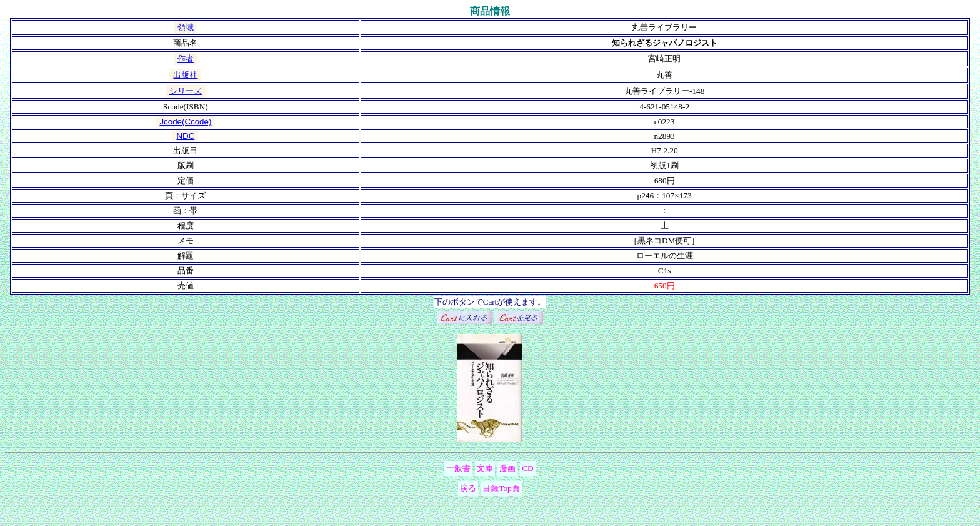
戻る (468, 488)
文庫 (485, 468)
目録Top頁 (501, 488)
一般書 (458, 468)
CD (528, 468)
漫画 (507, 468)
